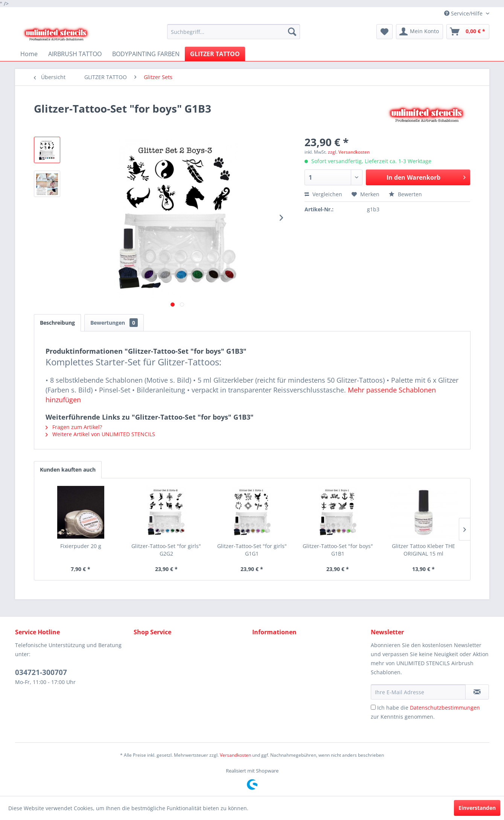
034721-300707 (41, 672)
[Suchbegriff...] (234, 32)
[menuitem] (234, 32)
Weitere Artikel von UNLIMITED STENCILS (100, 434)
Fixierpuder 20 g (81, 546)
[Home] (29, 54)
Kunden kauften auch (68, 470)
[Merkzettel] (384, 32)
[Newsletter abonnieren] (477, 692)
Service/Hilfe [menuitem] (464, 13)
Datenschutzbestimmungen (445, 708)
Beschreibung (57, 323)
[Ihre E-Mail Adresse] (418, 692)
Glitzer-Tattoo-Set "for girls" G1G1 (252, 550)
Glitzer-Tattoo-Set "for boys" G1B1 (338, 550)
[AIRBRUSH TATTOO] (75, 54)
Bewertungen (114, 323)
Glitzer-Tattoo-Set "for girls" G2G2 (166, 550)
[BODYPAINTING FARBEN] (146, 54)
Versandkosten (235, 755)
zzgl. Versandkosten (349, 152)
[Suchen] (292, 32)
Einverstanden (477, 808)
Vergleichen (323, 194)
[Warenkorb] (468, 32)
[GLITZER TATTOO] (215, 54)
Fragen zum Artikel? (74, 427)
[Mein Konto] (419, 32)
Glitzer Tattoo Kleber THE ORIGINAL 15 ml (423, 550)
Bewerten (405, 194)
